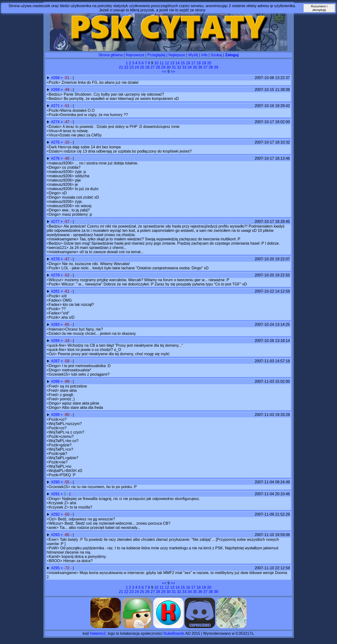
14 (178, 63)
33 (184, 67)
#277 (56, 222)
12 (167, 63)
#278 (56, 259)
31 (174, 67)
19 (204, 63)
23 (131, 67)
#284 (56, 341)
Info (204, 55)
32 (179, 67)
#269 (56, 90)
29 (163, 67)
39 (216, 67)
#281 (56, 291)
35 (195, 67)
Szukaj (216, 55)
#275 (56, 142)
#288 (56, 381)
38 (211, 67)
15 (183, 63)
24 (137, 67)
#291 (56, 494)
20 (209, 63)
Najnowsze (135, 55)
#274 (56, 122)
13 (172, 63)
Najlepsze (177, 55)
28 (158, 67)
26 (147, 67)
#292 (56, 514)
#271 (56, 106)
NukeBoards (174, 633)
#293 (56, 535)
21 (121, 67)
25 (142, 67)
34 (190, 67)
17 (193, 63)
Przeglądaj (156, 55)
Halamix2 (98, 633)
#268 (56, 78)
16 (188, 63)
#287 (56, 361)
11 (162, 63)
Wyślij (193, 55)
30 (168, 67)
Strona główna (111, 55)
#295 (56, 568)
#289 (56, 415)
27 (153, 67)
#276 (56, 158)
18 (199, 63)
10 (156, 63)
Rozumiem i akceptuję (319, 8)
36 (200, 67)
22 (126, 67)
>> (173, 72)
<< (164, 72)
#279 (56, 275)
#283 (56, 324)
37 (206, 67)
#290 (56, 482)
